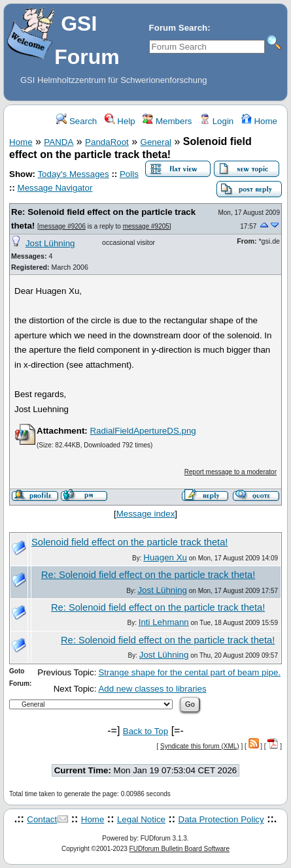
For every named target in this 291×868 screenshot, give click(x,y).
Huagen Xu (165, 557)
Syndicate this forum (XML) (200, 746)
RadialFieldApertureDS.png (143, 431)
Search (77, 121)
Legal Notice (141, 819)
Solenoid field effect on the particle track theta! (129, 542)
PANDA (59, 142)
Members (167, 121)
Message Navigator (55, 188)
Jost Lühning (50, 243)
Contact (42, 819)
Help (120, 121)
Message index (146, 514)
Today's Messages (73, 174)
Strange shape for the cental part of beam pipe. (189, 672)
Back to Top (145, 731)
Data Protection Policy (221, 819)
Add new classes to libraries (152, 689)
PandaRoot (107, 142)
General (156, 142)
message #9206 (62, 226)
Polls (129, 174)
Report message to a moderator (231, 472)
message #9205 (146, 226)
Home (259, 121)
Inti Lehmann (164, 622)
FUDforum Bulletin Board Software (180, 849)
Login (216, 121)
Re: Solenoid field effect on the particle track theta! (148, 575)
